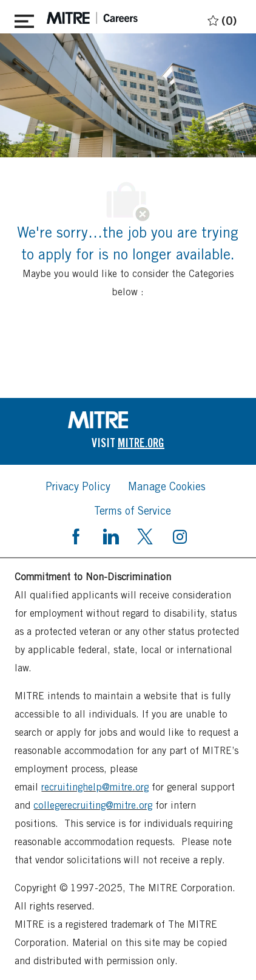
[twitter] (145, 535)
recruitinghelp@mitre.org (95, 787)
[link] (128, 420)
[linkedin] (110, 535)
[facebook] (76, 535)
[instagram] (180, 535)
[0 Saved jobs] (221, 19)
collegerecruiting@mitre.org (93, 805)
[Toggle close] (24, 19)
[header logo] (92, 18)
